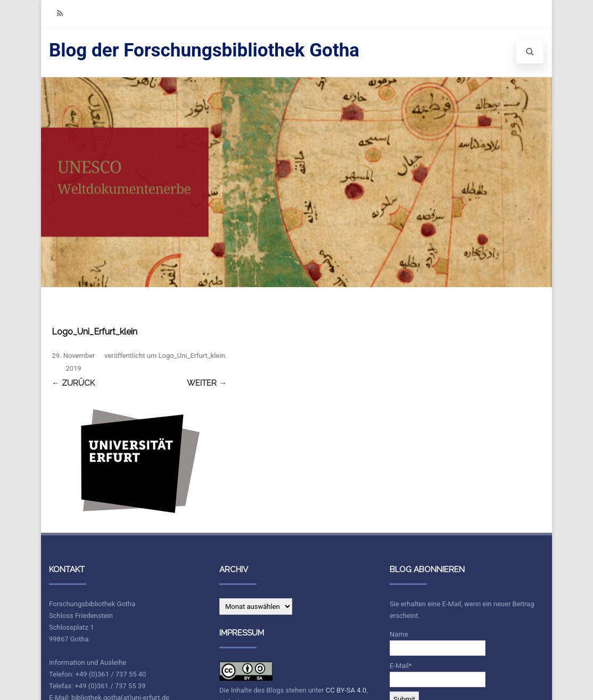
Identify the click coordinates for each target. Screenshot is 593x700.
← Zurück (73, 383)
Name (438, 643)
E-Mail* (438, 674)
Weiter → (207, 383)
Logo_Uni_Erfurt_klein (192, 356)
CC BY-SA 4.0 (346, 690)
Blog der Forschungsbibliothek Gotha (204, 50)
